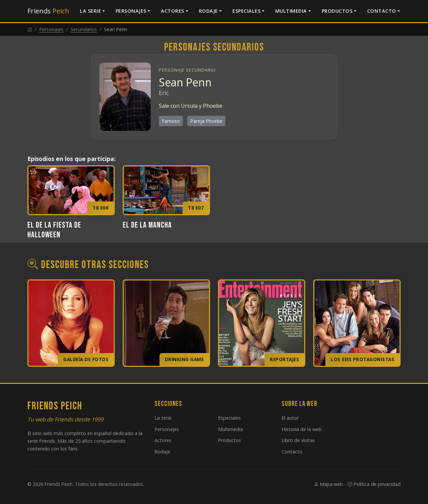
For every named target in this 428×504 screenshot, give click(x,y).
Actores (173, 11)
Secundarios (84, 29)
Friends (48, 11)
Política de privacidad (374, 484)
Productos (337, 11)
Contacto (382, 11)
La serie (90, 11)
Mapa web (328, 484)
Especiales (246, 11)
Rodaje (208, 11)
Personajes (131, 11)
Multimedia (291, 11)
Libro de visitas (298, 440)
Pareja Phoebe (206, 121)
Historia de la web (302, 429)
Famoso (171, 121)
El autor (290, 418)
